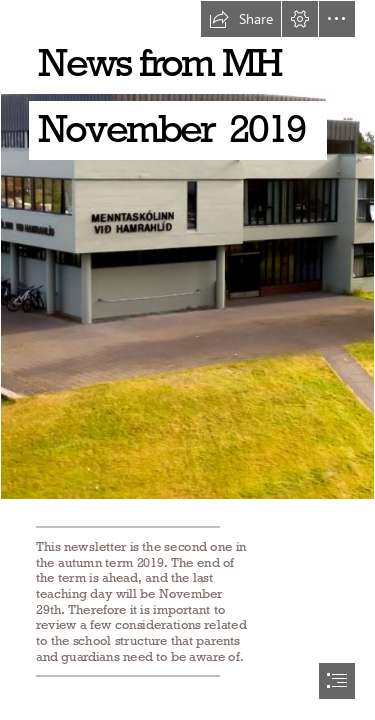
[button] (241, 19)
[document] (187, 360)
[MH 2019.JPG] (187, 250)
